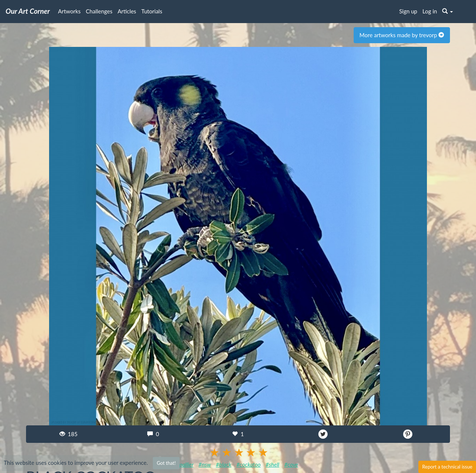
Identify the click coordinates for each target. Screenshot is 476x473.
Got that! (166, 463)
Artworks (69, 11)
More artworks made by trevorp (402, 35)
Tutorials (152, 11)
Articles (127, 11)
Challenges (99, 11)
